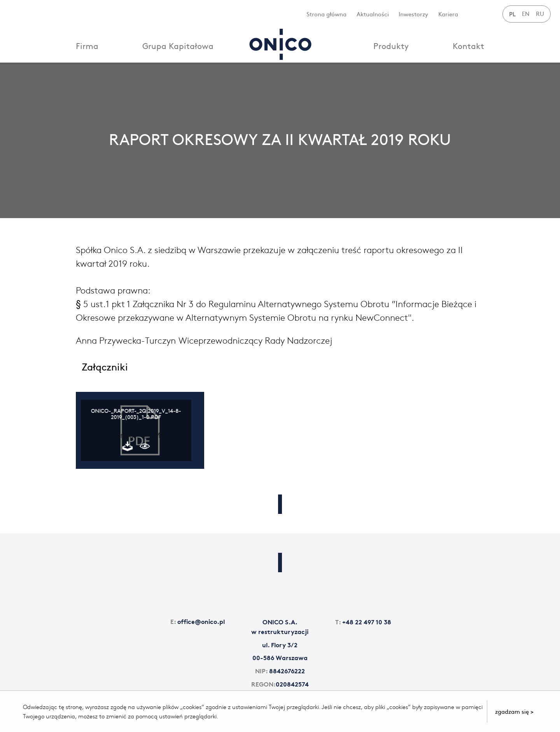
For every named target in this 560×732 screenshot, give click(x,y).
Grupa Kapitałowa (178, 46)
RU (540, 13)
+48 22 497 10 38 (363, 621)
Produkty (391, 46)
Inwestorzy (413, 14)
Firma (87, 46)
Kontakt (468, 46)
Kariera (448, 14)
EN (526, 13)
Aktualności (373, 14)
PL (512, 14)
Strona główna (326, 14)
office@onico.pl (198, 621)
